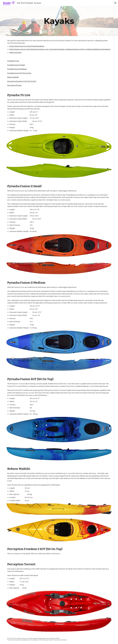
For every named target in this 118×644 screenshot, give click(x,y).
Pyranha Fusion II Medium (17, 69)
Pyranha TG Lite (13, 61)
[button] (115, 3)
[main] (59, 21)
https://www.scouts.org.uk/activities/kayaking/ (27, 46)
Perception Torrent (14, 85)
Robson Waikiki (13, 77)
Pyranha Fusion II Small (16, 65)
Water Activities (15, 52)
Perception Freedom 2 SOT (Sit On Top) (22, 81)
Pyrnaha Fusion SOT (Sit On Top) (19, 73)
